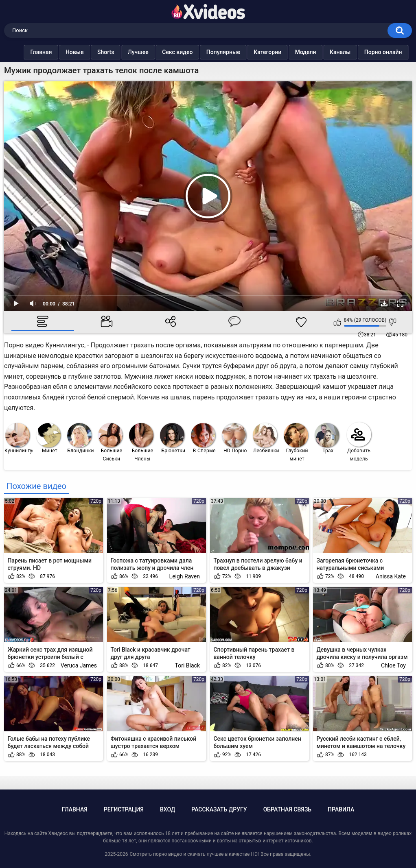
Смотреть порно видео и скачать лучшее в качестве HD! (194, 854)
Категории (259, 52)
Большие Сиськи (110, 442)
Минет (48, 438)
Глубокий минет (296, 442)
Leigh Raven (185, 576)
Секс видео (169, 52)
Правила (341, 809)
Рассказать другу (219, 809)
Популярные (215, 52)
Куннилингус (19, 438)
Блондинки (81, 438)
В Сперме (203, 438)
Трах (327, 438)
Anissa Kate (391, 576)
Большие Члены (141, 442)
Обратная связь (287, 809)
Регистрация (124, 809)
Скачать (384, 303)
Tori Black (187, 665)
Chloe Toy (393, 665)
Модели (298, 52)
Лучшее (130, 52)
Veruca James (79, 665)
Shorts (97, 52)
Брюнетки (173, 438)
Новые (67, 52)
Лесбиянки (266, 438)
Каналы (332, 52)
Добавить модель (359, 442)
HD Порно (234, 438)
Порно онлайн (375, 52)
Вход (167, 809)
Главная (33, 52)
